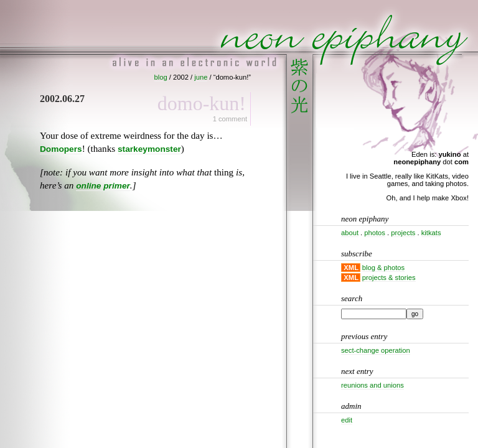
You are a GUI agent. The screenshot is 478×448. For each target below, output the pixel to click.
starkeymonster (149, 149)
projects (403, 233)
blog (161, 77)
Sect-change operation (376, 350)
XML (351, 268)
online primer (103, 186)
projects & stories (389, 278)
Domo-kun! (202, 103)
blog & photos (383, 268)
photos (375, 233)
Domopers (61, 149)
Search (352, 298)
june (201, 77)
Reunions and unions (373, 385)
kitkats (431, 233)
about (350, 233)
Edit (347, 420)
